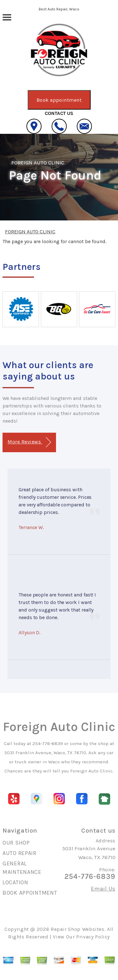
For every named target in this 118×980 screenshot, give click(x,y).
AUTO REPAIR (20, 853)
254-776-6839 (48, 744)
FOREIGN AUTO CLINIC (38, 162)
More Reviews (29, 442)
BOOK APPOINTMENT (30, 893)
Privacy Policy (93, 937)
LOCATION (15, 882)
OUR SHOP (16, 843)
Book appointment (59, 100)
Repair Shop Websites (78, 929)
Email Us (103, 889)
